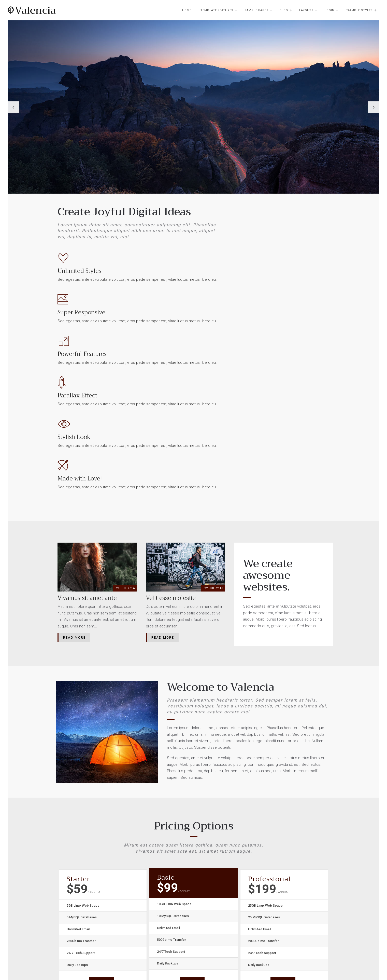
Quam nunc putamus (120, 963)
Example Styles (359, 10)
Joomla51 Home (168, 896)
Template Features (217, 10)
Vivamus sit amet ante (201, 963)
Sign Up (102, 828)
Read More (74, 484)
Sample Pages (256, 10)
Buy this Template (169, 929)
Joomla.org (164, 921)
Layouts (306, 10)
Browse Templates (170, 904)
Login (329, 10)
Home (187, 10)
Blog (284, 10)
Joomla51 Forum (168, 912)
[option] (194, 122)
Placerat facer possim (77, 963)
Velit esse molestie (160, 963)
